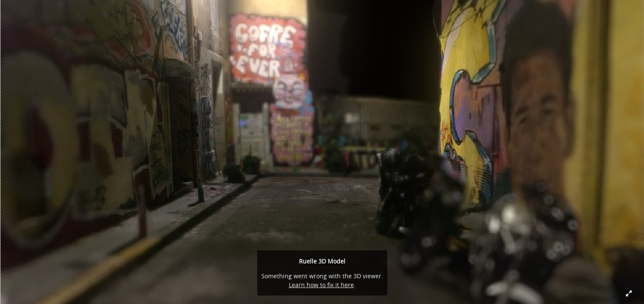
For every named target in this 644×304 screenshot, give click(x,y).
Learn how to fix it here (321, 285)
